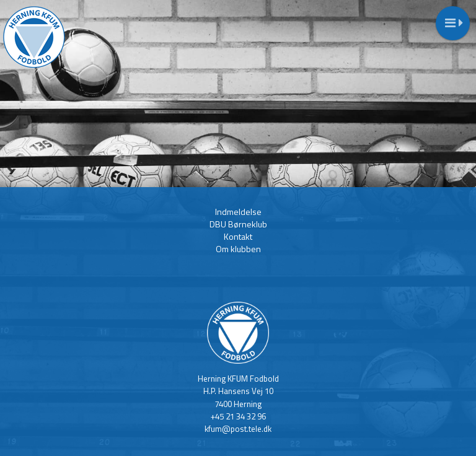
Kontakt (238, 236)
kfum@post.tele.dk (238, 429)
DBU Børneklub (238, 224)
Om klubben (238, 249)
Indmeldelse (238, 212)
